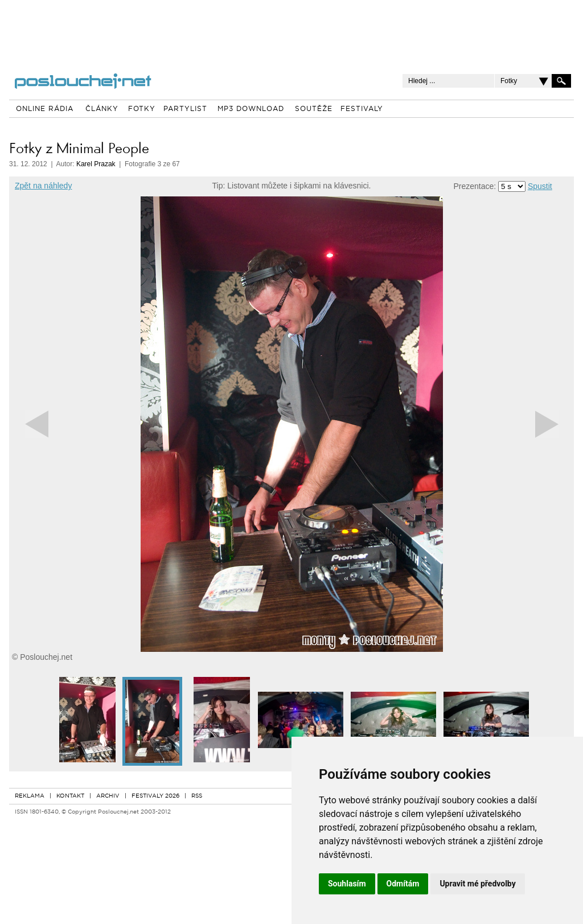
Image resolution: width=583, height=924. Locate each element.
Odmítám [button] (403, 884)
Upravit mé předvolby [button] (477, 884)
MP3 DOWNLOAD (251, 109)
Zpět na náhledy (43, 186)
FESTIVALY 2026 (155, 796)
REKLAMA (30, 796)
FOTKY (142, 109)
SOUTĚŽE (314, 109)
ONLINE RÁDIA (45, 109)
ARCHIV (108, 796)
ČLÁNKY (102, 109)
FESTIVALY (362, 109)
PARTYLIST (185, 109)
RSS (197, 796)
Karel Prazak (96, 164)
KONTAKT (70, 796)
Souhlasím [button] (347, 884)
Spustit (540, 186)
